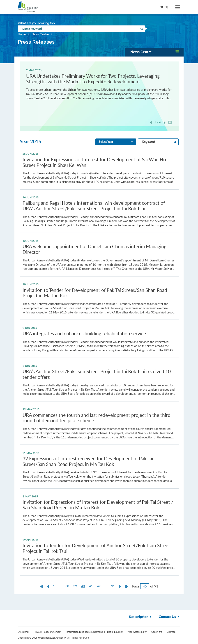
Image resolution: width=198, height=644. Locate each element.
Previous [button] (151, 123)
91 (113, 586)
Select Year (116, 142)
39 (75, 586)
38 (67, 586)
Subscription (141, 617)
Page (136, 586)
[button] (154, 52)
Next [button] (165, 123)
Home (22, 34)
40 (84, 586)
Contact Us (169, 617)
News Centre (40, 34)
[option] (99, 84)
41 (91, 586)
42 (99, 586)
